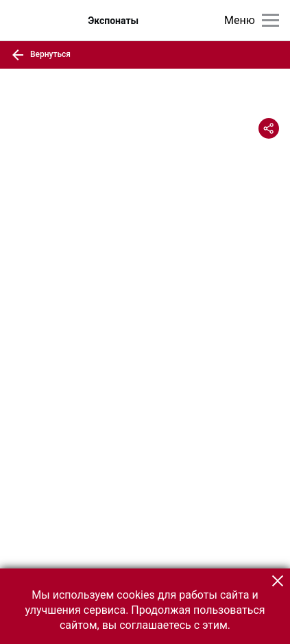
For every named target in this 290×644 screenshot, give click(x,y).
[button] (278, 581)
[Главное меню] (270, 20)
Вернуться (41, 55)
